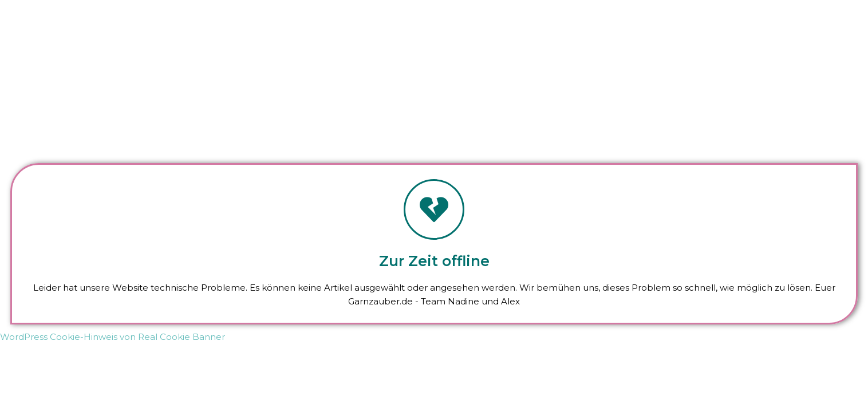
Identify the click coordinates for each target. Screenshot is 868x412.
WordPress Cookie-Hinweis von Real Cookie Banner (113, 337)
